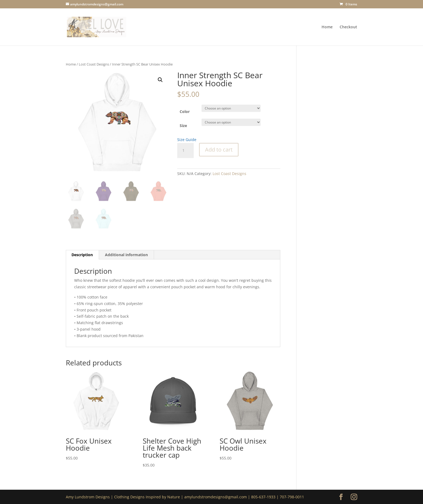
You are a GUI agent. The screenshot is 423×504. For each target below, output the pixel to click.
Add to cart (219, 150)
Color (185, 112)
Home (327, 27)
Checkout (348, 27)
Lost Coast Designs (94, 64)
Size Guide (187, 140)
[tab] (82, 255)
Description (82, 255)
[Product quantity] (185, 150)
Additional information (126, 255)
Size (183, 126)
